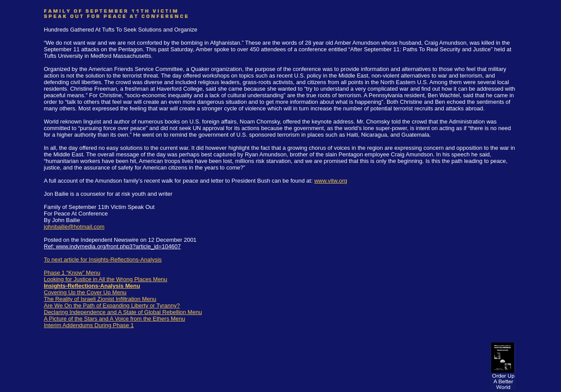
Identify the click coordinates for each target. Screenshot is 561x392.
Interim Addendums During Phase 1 (89, 325)
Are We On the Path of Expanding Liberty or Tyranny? (112, 305)
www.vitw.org (331, 181)
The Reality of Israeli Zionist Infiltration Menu (100, 299)
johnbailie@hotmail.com (74, 227)
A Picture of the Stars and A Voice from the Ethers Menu (114, 319)
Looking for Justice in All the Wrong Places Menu (106, 279)
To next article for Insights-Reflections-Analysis (103, 260)
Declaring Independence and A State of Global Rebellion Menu (123, 312)
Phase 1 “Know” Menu (72, 273)
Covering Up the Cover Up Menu (85, 292)
